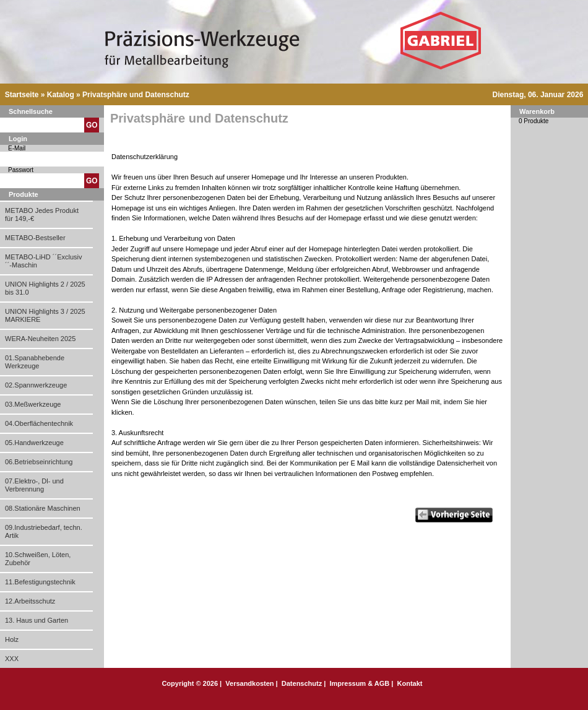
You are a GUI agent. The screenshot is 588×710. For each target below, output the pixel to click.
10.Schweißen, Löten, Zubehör (38, 559)
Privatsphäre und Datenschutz (136, 95)
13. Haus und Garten (37, 620)
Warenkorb (537, 111)
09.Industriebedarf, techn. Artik (44, 531)
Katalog (61, 95)
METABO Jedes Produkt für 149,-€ (42, 214)
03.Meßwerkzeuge (33, 404)
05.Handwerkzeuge (34, 443)
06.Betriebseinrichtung (39, 462)
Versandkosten (249, 683)
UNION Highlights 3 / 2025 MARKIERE (45, 315)
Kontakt (410, 683)
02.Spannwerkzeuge (36, 385)
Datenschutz (302, 683)
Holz (12, 639)
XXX (12, 659)
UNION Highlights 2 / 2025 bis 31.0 (45, 288)
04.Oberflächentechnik (39, 423)
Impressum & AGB (359, 683)
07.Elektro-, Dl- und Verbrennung (34, 485)
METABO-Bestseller (35, 238)
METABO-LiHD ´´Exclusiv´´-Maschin (43, 261)
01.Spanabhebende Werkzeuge (35, 362)
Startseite (22, 95)
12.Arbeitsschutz (30, 601)
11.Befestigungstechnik (40, 582)
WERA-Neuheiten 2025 (40, 339)
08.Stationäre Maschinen (43, 508)
